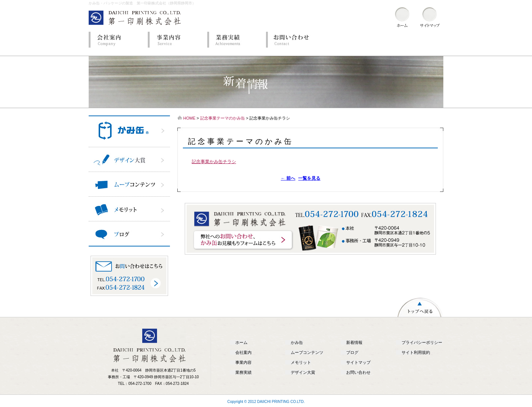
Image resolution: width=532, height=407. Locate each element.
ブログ (352, 352)
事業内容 (175, 40)
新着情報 (354, 342)
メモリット (301, 362)
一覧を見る (309, 178)
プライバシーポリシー (422, 342)
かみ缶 (297, 342)
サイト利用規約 (416, 352)
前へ (288, 178)
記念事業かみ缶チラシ (214, 162)
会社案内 (116, 40)
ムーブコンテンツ (307, 352)
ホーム (241, 342)
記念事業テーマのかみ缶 (223, 118)
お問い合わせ (294, 40)
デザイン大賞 (303, 372)
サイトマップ (358, 362)
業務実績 (235, 40)
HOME (189, 118)
